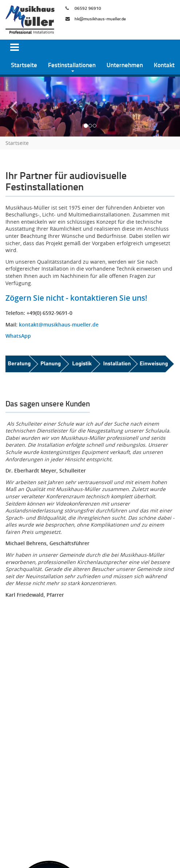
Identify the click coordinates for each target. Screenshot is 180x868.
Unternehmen (125, 65)
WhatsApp (18, 336)
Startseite (24, 65)
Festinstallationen (72, 65)
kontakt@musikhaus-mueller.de (59, 325)
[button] (13, 107)
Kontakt (164, 65)
